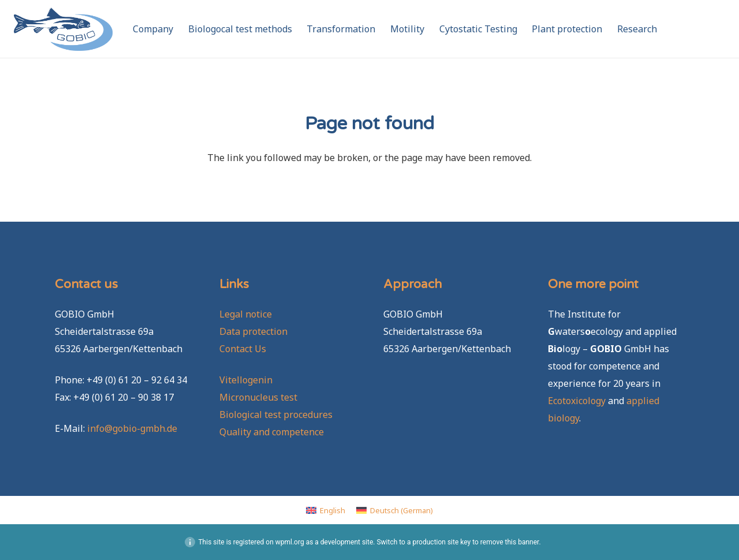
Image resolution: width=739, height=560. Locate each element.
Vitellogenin (246, 380)
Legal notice (246, 314)
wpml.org (290, 542)
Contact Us (243, 349)
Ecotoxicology (577, 401)
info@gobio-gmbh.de (132, 428)
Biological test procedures (276, 415)
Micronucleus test (258, 397)
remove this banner (510, 542)
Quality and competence (272, 432)
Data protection (253, 331)
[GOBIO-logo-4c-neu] (63, 29)
